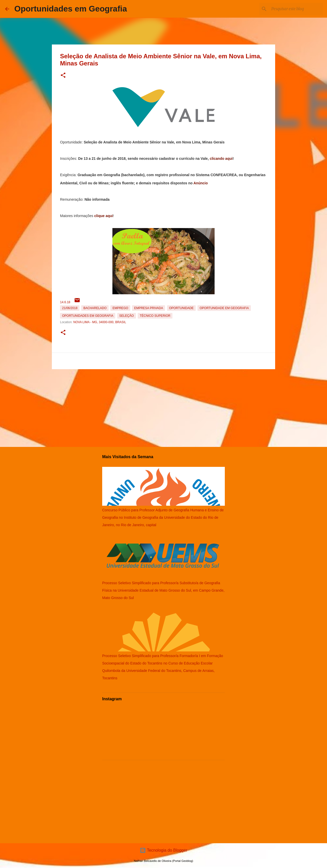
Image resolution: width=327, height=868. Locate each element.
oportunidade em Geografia (224, 308)
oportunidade (181, 308)
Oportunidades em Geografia (71, 9)
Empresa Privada (149, 308)
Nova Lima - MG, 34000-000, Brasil (100, 322)
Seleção (127, 316)
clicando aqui (221, 159)
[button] (63, 76)
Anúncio (201, 183)
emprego (120, 308)
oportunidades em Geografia (88, 316)
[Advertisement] (163, 407)
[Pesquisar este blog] (296, 9)
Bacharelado (95, 308)
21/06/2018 (70, 308)
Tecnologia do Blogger (164, 850)
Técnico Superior (155, 316)
